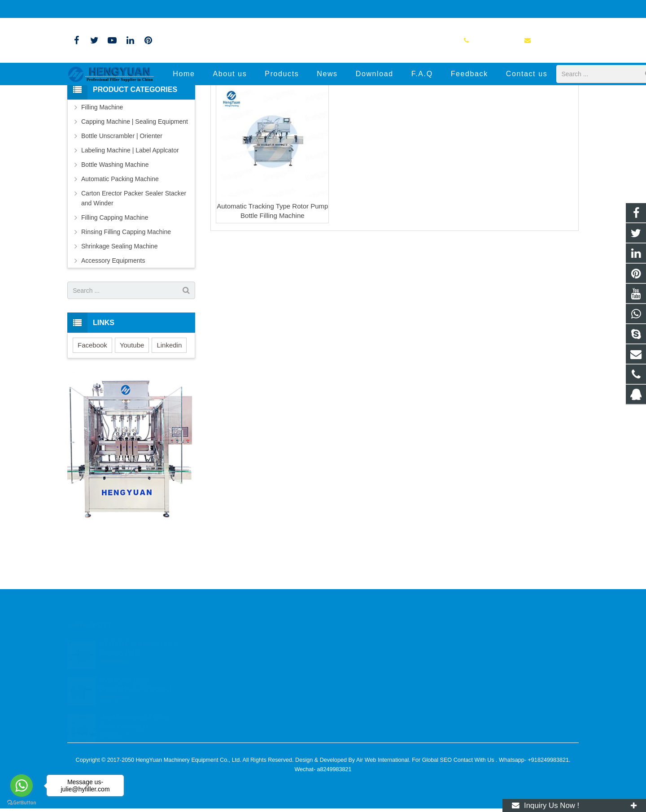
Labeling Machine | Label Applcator (130, 223)
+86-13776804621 (98, 9)
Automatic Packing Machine (120, 252)
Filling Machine (102, 180)
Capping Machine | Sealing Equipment (135, 194)
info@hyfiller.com (158, 9)
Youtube (132, 418)
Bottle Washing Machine (115, 237)
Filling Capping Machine (115, 290)
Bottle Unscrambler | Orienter (122, 208)
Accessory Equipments (113, 333)
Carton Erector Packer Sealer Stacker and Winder (134, 271)
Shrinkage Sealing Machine (119, 319)
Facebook (92, 418)
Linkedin (169, 418)
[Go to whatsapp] (22, 786)
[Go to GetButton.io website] (22, 803)
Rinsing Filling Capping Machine (126, 304)
